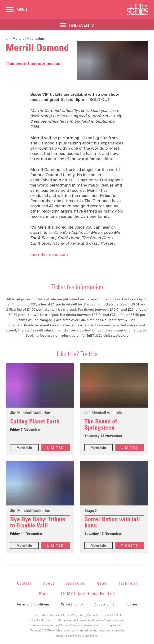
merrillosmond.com (49, 254)
